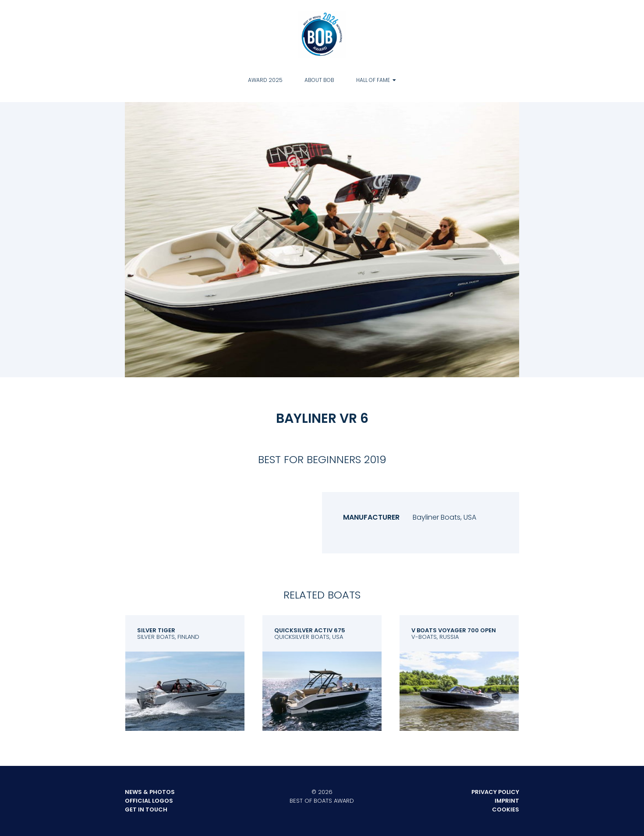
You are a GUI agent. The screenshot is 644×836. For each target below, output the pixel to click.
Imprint (507, 801)
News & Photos (150, 792)
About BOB (319, 80)
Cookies (506, 809)
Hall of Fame (373, 80)
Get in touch (146, 809)
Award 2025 (265, 80)
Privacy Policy (495, 792)
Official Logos (149, 801)
